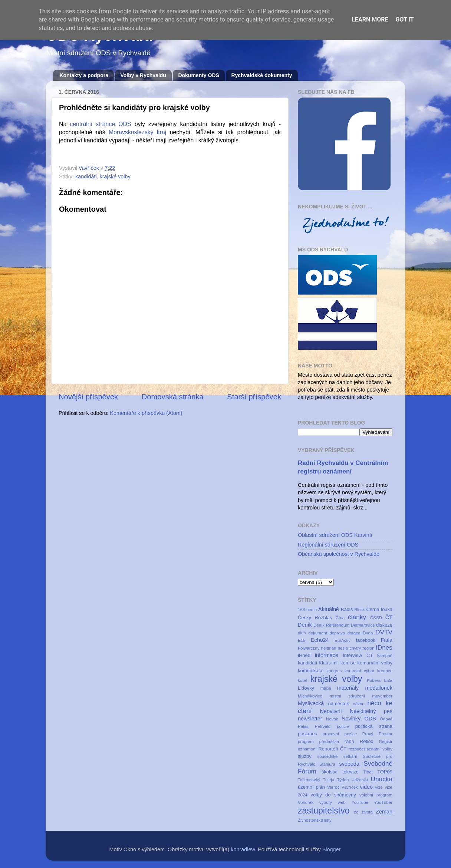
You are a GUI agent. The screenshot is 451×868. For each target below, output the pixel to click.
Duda (368, 633)
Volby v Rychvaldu (143, 75)
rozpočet (356, 749)
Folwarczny (309, 648)
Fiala (387, 640)
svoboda (349, 764)
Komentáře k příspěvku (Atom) (146, 413)
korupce (385, 671)
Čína (340, 618)
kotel (302, 680)
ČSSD (376, 618)
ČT (389, 617)
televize (350, 772)
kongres (334, 671)
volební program (376, 795)
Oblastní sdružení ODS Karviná (335, 535)
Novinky (351, 719)
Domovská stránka (173, 397)
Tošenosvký (309, 780)
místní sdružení (347, 696)
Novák (332, 719)
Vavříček (350, 787)
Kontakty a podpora (84, 75)
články (357, 617)
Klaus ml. (329, 663)
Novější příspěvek (88, 397)
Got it (404, 19)
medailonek (379, 688)
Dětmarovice (363, 625)
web (342, 802)
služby (305, 756)
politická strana (374, 726)
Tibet (368, 772)
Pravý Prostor (377, 734)
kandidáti (86, 176)
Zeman (384, 812)
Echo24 (320, 640)
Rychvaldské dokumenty (261, 75)
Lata (388, 680)
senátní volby (380, 749)
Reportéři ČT (332, 749)
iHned (304, 655)
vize (379, 787)
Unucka (382, 779)
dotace (354, 633)
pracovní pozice (340, 734)
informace (327, 655)
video (366, 787)
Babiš (347, 609)
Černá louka (379, 609)
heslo (343, 648)
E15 (302, 640)
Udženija (360, 780)
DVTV (384, 632)
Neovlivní (331, 711)
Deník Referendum (331, 625)
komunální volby (375, 663)
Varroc (333, 787)
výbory (326, 802)
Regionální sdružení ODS (328, 545)
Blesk (359, 610)
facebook (366, 640)
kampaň (385, 656)
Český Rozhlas (315, 618)
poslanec (307, 734)
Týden (343, 780)
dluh (302, 633)
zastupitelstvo (324, 811)
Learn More (370, 19)
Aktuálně (329, 609)
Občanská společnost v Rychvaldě (339, 554)
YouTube (360, 802)
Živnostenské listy (315, 820)
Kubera (374, 680)
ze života (363, 812)
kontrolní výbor (359, 671)
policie (343, 726)
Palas (303, 726)
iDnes (384, 647)
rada (349, 741)
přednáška (329, 742)
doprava (338, 633)
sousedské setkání (337, 756)
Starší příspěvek (254, 397)
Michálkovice (310, 696)
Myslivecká (311, 703)
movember (382, 696)
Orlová (386, 719)
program (306, 742)
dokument (318, 633)
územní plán (311, 787)
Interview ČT (358, 655)
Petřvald (323, 726)
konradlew (243, 849)
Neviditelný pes (371, 711)
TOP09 (385, 772)
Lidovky (306, 688)
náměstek (338, 704)
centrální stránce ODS (100, 124)
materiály (348, 688)
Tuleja (328, 780)
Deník (305, 625)
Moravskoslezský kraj (137, 132)
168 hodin (307, 610)
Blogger (331, 849)
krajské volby (115, 176)
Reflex (367, 741)
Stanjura (327, 764)
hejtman (329, 648)
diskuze (384, 625)
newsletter (310, 719)
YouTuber (383, 802)
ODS (370, 719)
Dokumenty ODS (198, 75)
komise (348, 663)
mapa (326, 688)
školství (330, 772)
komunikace (311, 671)
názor (358, 704)
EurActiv (343, 640)
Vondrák (306, 802)
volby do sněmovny (333, 795)
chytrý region (362, 648)
